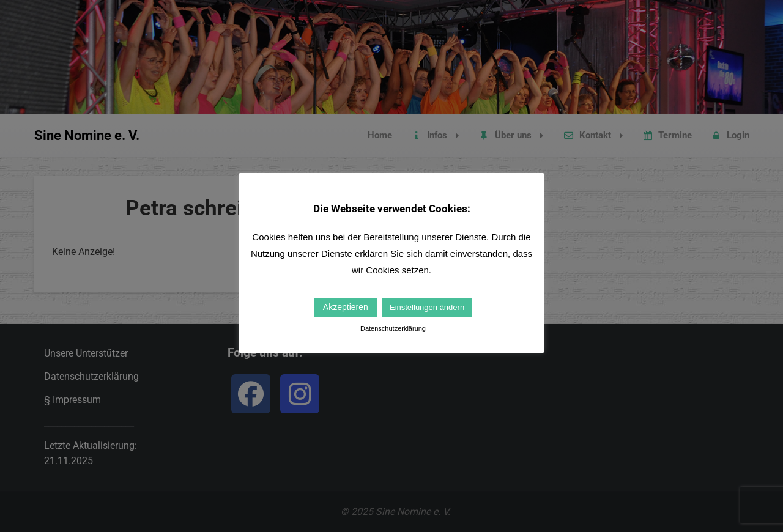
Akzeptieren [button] (346, 307)
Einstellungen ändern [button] (427, 307)
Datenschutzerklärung (393, 328)
